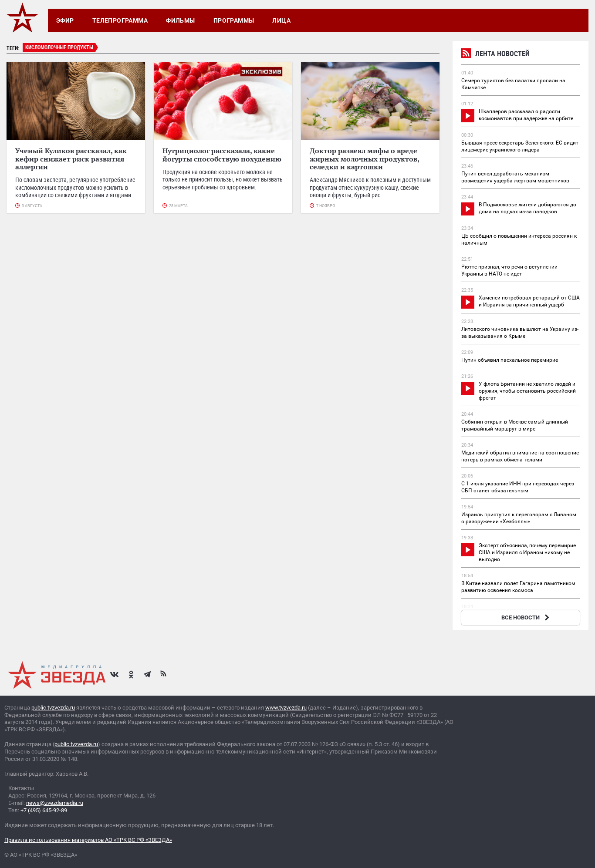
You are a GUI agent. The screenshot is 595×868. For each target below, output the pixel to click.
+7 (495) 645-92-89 (44, 810)
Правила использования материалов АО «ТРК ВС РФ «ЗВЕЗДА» (88, 840)
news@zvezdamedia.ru (55, 803)
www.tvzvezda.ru (286, 708)
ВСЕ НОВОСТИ (526, 617)
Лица (281, 20)
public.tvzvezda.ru (53, 708)
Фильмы (181, 20)
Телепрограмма (120, 20)
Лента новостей (495, 55)
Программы (234, 20)
